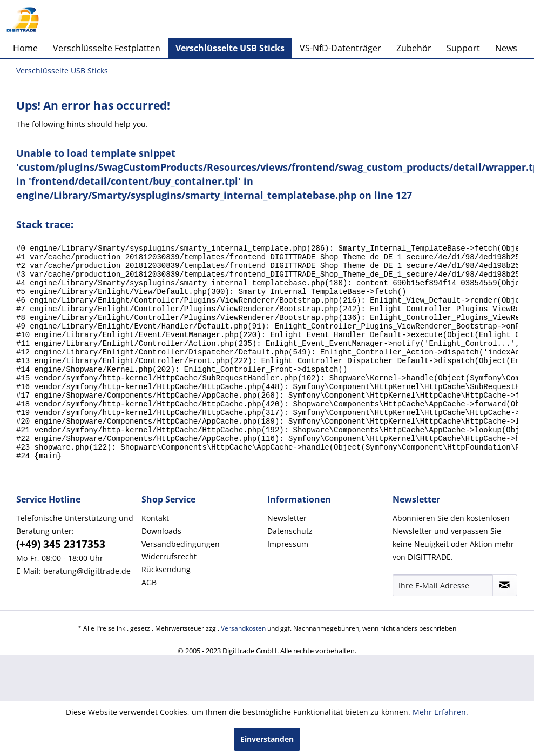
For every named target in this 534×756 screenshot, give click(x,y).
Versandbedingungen (181, 584)
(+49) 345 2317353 (61, 585)
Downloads (161, 571)
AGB (149, 623)
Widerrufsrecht (169, 597)
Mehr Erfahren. (440, 712)
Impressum (288, 584)
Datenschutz (290, 571)
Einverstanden (267, 739)
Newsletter (287, 558)
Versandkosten (243, 669)
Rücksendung (166, 610)
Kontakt (155, 558)
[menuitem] (25, 48)
